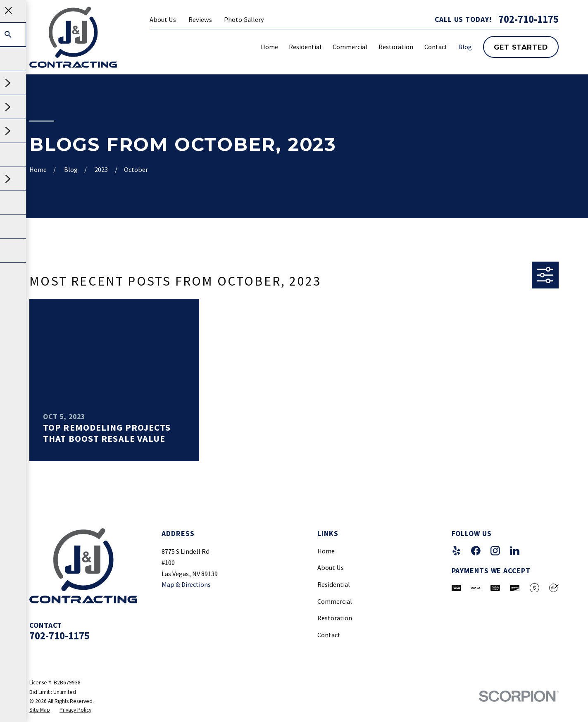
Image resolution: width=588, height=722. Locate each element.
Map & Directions (186, 584)
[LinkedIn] (515, 551)
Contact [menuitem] (436, 47)
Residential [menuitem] (305, 47)
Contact (329, 635)
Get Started (521, 47)
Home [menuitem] (269, 47)
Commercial (335, 601)
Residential (334, 584)
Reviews (200, 19)
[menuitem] (40, 710)
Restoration (335, 618)
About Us (163, 19)
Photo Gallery (244, 19)
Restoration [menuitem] (396, 47)
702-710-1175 (528, 19)
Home (326, 551)
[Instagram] (495, 551)
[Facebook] (476, 551)
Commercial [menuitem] (350, 47)
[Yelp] (456, 551)
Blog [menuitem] (465, 47)
